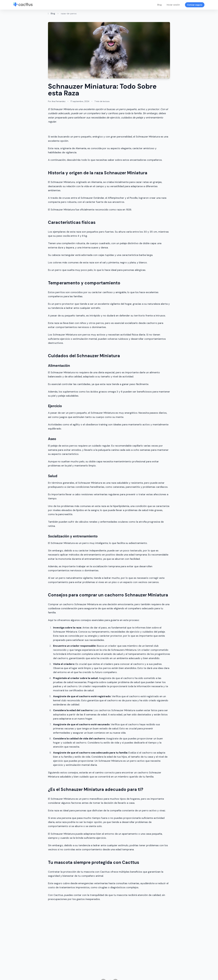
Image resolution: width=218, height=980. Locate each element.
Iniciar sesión (173, 5)
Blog (159, 5)
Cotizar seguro (195, 5)
